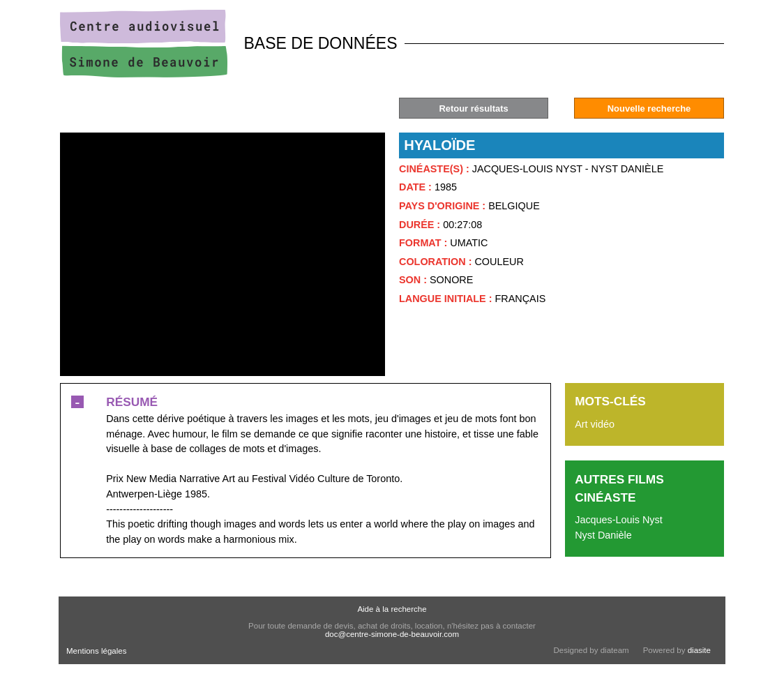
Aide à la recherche (392, 609)
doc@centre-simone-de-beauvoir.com (392, 634)
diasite (699, 650)
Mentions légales (96, 651)
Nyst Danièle (603, 535)
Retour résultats (473, 108)
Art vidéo (595, 424)
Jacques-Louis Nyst (619, 520)
